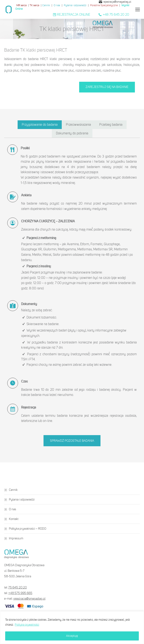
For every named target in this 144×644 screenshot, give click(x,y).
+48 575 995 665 (20, 593)
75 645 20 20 (18, 587)
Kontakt (14, 519)
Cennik (46, 5)
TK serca (34, 5)
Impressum (16, 538)
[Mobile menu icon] (138, 9)
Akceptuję (72, 636)
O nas (57, 5)
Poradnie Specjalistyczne (104, 5)
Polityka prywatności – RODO (28, 529)
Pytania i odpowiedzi (75, 5)
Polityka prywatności (27, 625)
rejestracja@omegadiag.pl (115, 2)
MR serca (21, 5)
